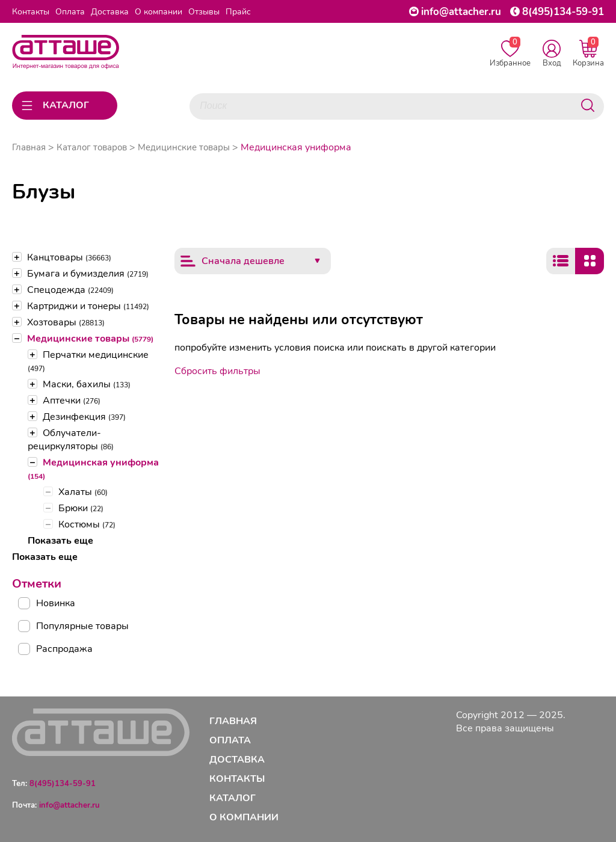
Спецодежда (70, 290)
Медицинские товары (90, 339)
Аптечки (72, 401)
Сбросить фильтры (217, 371)
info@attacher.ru (461, 12)
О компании (159, 12)
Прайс (238, 12)
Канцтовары (69, 257)
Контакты (31, 12)
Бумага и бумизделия (88, 274)
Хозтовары (66, 322)
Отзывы (204, 12)
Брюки (81, 508)
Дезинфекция (84, 417)
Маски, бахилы (87, 384)
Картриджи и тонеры (88, 306)
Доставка (110, 12)
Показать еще (60, 541)
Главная (29, 147)
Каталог (233, 798)
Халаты (83, 492)
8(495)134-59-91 (563, 12)
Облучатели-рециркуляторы (71, 440)
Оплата (70, 12)
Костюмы (87, 524)
